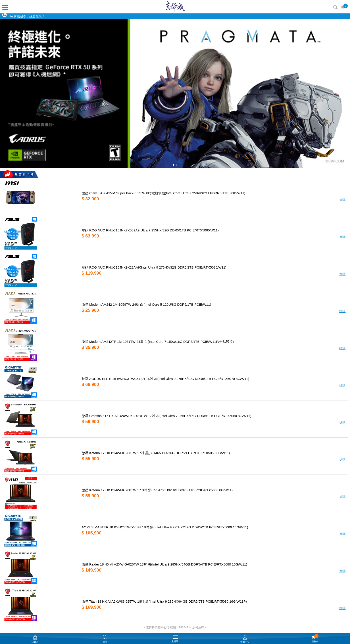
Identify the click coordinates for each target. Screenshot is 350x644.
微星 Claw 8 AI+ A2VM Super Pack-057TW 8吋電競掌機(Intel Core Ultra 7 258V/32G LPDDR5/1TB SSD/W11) (164, 193)
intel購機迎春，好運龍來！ (26, 16)
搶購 (342, 200)
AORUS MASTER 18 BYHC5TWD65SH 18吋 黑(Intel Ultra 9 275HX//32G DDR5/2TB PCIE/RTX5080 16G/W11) (165, 527)
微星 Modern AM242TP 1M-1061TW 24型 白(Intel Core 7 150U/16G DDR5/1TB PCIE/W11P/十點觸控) (158, 342)
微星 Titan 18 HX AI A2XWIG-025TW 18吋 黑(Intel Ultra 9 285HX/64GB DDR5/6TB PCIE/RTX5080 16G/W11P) (164, 601)
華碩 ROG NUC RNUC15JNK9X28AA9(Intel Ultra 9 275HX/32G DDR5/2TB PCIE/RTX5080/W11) (154, 267)
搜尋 (335, 7)
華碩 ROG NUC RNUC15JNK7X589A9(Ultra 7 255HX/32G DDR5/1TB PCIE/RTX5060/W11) (150, 230)
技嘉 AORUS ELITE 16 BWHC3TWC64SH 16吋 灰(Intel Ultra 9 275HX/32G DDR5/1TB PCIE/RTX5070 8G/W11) (166, 379)
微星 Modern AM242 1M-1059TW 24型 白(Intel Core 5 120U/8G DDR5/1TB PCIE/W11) (146, 304)
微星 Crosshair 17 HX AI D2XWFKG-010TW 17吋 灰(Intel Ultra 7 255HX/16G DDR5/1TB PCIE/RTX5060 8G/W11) (167, 416)
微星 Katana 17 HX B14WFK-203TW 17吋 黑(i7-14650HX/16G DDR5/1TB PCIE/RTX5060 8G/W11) (156, 453)
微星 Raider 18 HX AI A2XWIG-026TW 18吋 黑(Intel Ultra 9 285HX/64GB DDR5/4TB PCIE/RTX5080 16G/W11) (165, 564)
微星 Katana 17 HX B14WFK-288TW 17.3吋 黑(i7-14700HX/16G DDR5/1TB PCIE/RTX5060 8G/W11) (157, 490)
